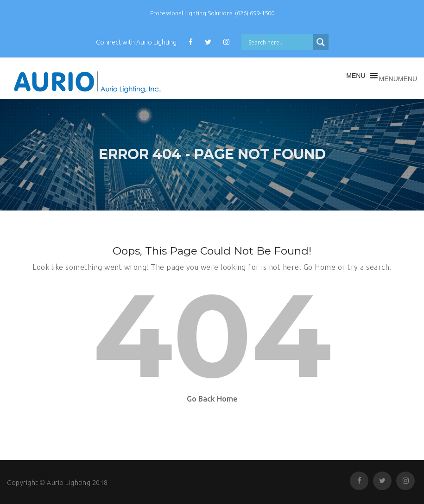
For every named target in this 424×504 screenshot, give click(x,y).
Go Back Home (212, 399)
